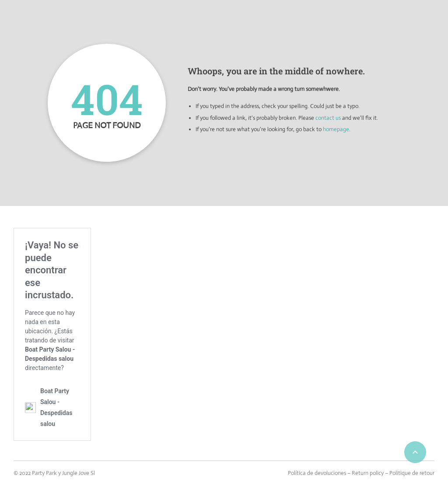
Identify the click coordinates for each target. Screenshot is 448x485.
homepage (336, 129)
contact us (328, 118)
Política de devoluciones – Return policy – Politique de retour (361, 473)
